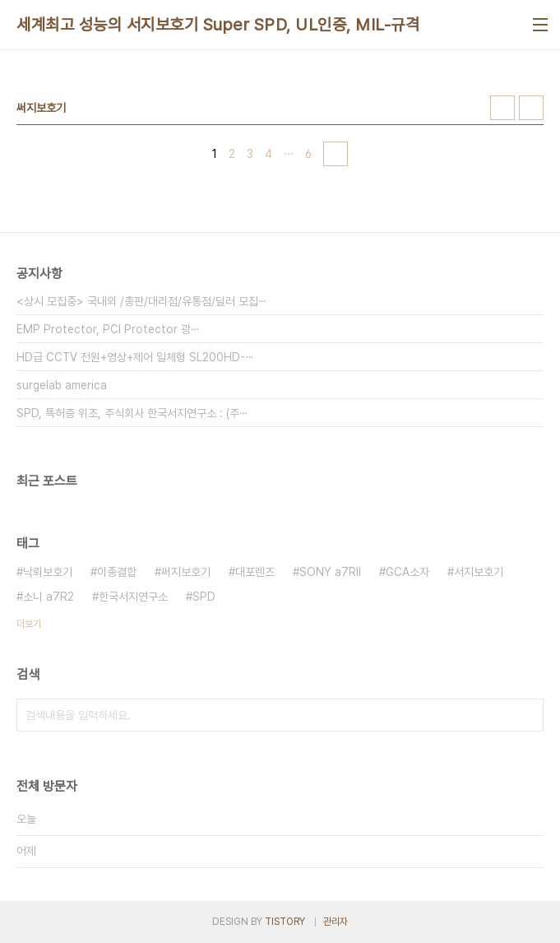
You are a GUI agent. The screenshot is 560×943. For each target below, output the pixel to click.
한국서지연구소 (133, 597)
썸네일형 (502, 108)
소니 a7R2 (49, 597)
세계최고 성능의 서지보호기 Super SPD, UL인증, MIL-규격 (218, 25)
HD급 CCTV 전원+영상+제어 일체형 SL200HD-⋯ (135, 357)
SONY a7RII (330, 572)
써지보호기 (186, 572)
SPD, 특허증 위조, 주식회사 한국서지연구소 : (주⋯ (132, 413)
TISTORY (285, 922)
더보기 (29, 624)
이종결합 (117, 572)
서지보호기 (479, 572)
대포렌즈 (255, 572)
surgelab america (62, 385)
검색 (527, 715)
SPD (204, 597)
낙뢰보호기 (48, 572)
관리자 (336, 922)
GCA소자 (407, 572)
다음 (336, 154)
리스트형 (531, 108)
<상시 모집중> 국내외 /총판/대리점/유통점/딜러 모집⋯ (142, 301)
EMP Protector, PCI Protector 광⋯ (108, 329)
